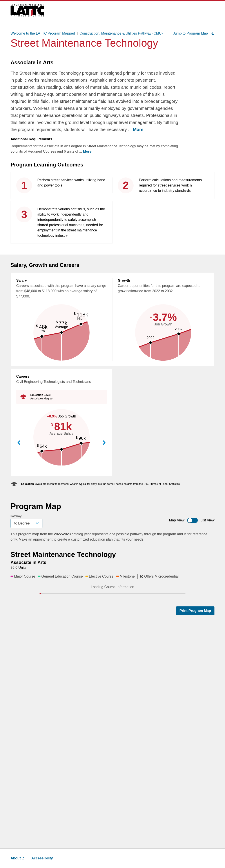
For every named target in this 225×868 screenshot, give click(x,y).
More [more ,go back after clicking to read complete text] (138, 129)
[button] (85, 595)
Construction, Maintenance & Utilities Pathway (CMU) (121, 33)
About (17, 858)
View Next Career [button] (104, 443)
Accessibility (42, 858)
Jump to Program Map (194, 33)
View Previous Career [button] (19, 443)
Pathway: (16, 516)
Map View (177, 520)
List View (207, 520)
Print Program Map (195, 833)
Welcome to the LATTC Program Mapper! (43, 33)
